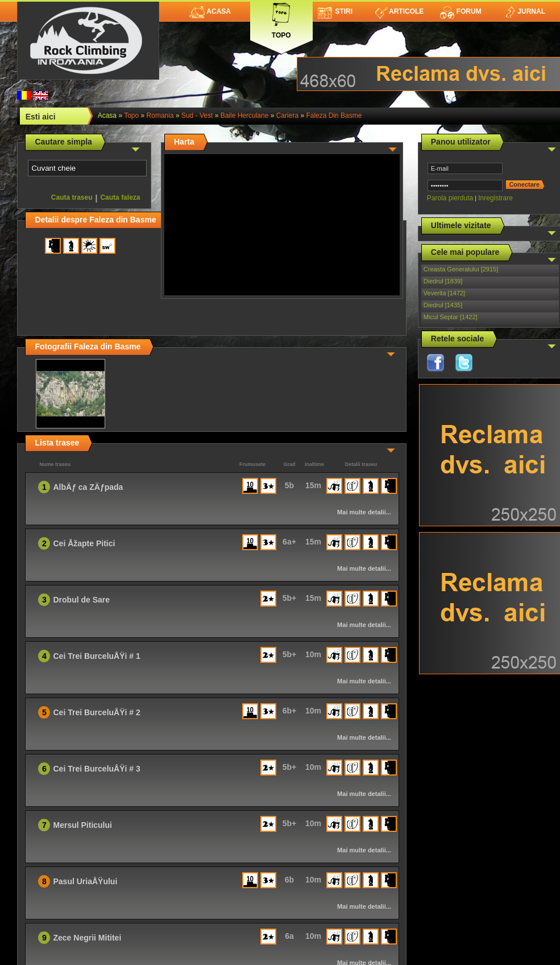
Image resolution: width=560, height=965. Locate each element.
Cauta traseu (72, 197)
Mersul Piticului (82, 825)
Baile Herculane (245, 116)
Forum (461, 11)
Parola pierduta (450, 198)
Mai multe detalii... (364, 512)
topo (131, 116)
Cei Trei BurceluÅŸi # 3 (96, 769)
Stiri (335, 11)
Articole (399, 11)
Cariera (287, 116)
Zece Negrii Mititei (87, 938)
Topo (281, 18)
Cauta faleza (120, 197)
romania (160, 116)
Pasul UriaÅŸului (85, 881)
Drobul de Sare (81, 600)
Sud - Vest (197, 116)
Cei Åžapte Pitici (84, 543)
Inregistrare (495, 198)
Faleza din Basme (334, 116)
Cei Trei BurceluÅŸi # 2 (96, 712)
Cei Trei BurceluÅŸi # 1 (96, 656)
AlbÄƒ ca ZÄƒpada (88, 487)
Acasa (210, 11)
